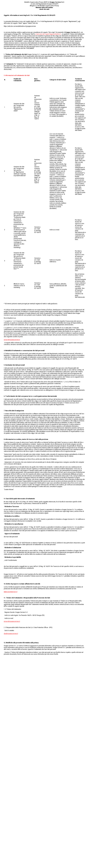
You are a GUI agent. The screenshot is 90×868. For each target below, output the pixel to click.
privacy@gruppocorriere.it (12, 340)
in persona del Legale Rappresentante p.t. (48, 34)
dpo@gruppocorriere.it (11, 634)
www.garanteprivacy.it (11, 592)
